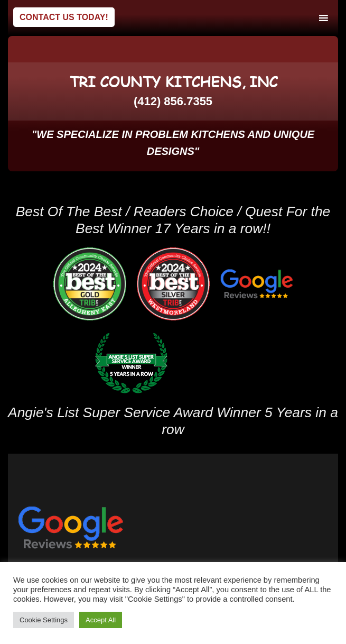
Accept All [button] (101, 620)
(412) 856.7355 (173, 101)
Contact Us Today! (64, 17)
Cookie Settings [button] (44, 620)
